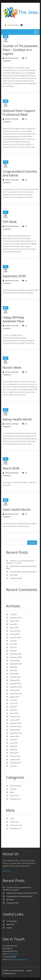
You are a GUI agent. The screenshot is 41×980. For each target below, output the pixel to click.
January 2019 (15, 720)
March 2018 (14, 753)
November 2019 (16, 687)
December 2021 (16, 638)
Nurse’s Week (12, 368)
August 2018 (15, 737)
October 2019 (15, 690)
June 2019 (14, 704)
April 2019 (14, 710)
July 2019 (13, 700)
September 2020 (16, 664)
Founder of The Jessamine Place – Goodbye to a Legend (20, 50)
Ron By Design (12, 921)
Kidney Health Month (17, 419)
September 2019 (16, 694)
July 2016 (13, 766)
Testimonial (14, 796)
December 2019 (16, 684)
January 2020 (15, 681)
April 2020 (14, 671)
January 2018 (15, 760)
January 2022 (15, 634)
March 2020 (14, 674)
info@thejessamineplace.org (17, 960)
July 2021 (13, 641)
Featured (13, 789)
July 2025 (13, 615)
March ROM (11, 469)
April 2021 (14, 651)
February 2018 (15, 756)
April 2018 (14, 750)
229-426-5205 (13, 954)
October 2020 (15, 661)
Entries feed (14, 822)
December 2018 (16, 723)
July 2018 (13, 740)
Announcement (16, 786)
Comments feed (16, 825)
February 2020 (15, 677)
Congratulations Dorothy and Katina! (20, 174)
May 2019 (14, 707)
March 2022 (14, 628)
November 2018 (16, 727)
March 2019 (14, 714)
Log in (12, 819)
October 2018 (15, 730)
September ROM (14, 276)
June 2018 (14, 743)
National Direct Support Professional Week (19, 113)
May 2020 (14, 667)
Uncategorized (15, 799)
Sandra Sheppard (11, 58)
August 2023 (15, 621)
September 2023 (16, 618)
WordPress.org (15, 829)
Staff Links (10, 925)
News (12, 793)
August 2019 (15, 697)
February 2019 (15, 717)
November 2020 (16, 658)
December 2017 (16, 763)
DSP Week (10, 222)
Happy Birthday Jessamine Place (14, 319)
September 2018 (16, 733)
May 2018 (14, 747)
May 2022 (14, 625)
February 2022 (15, 631)
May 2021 (14, 648)
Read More (7, 871)
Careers (9, 928)
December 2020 (16, 654)
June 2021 (14, 644)
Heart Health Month (17, 510)
